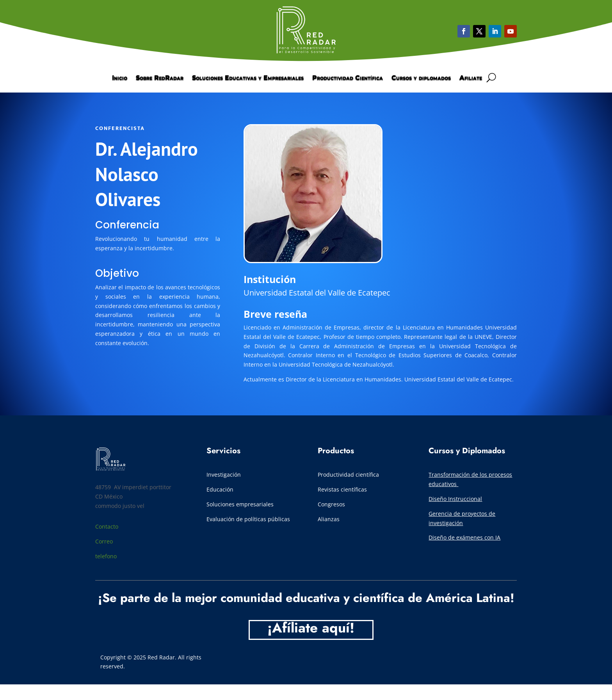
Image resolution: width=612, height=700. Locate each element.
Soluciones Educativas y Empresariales (248, 78)
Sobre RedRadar (160, 78)
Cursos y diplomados (421, 78)
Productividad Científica (348, 78)
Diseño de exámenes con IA (464, 537)
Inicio (120, 78)
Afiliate (471, 78)
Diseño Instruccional (455, 499)
